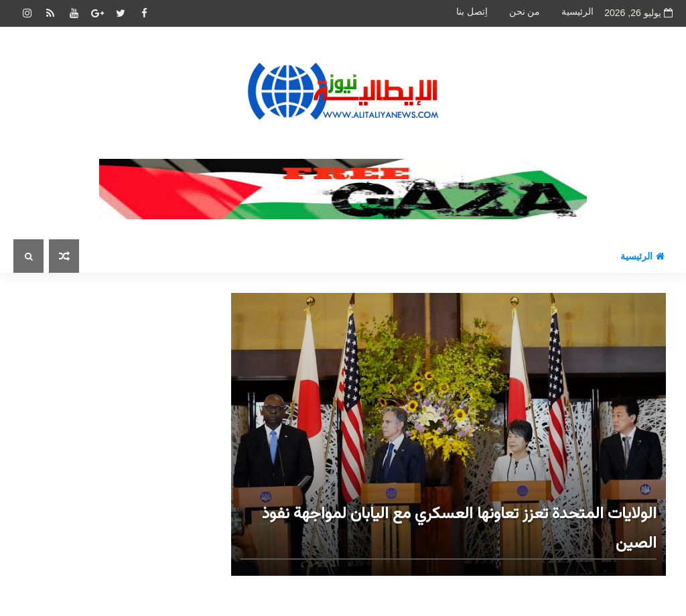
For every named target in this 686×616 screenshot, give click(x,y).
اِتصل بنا (472, 12)
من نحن (525, 12)
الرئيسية (577, 12)
